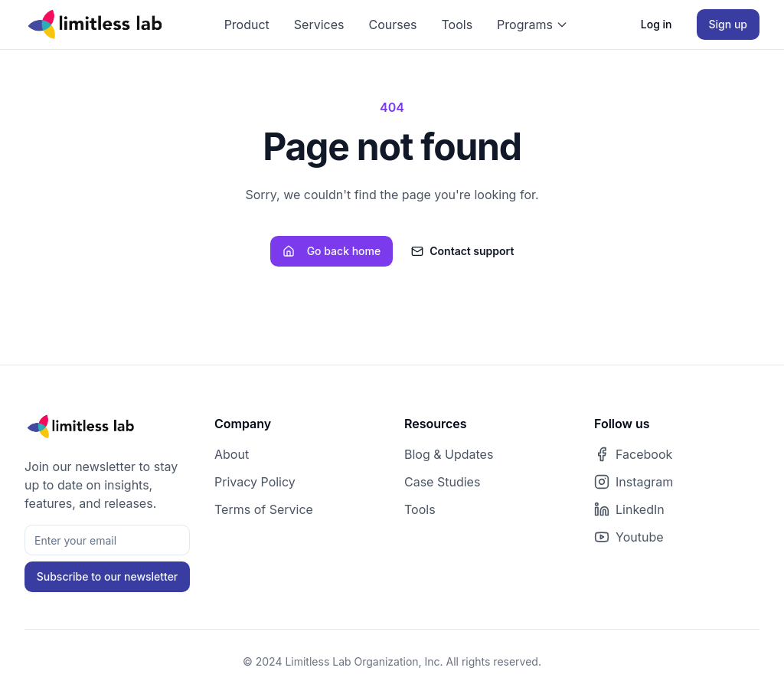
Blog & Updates (449, 454)
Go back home (332, 251)
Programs (532, 25)
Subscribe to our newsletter (108, 576)
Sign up (728, 24)
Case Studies (442, 482)
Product (247, 25)
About (232, 454)
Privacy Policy (255, 482)
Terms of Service (264, 509)
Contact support (462, 251)
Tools (457, 25)
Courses (393, 25)
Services (319, 25)
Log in (657, 24)
